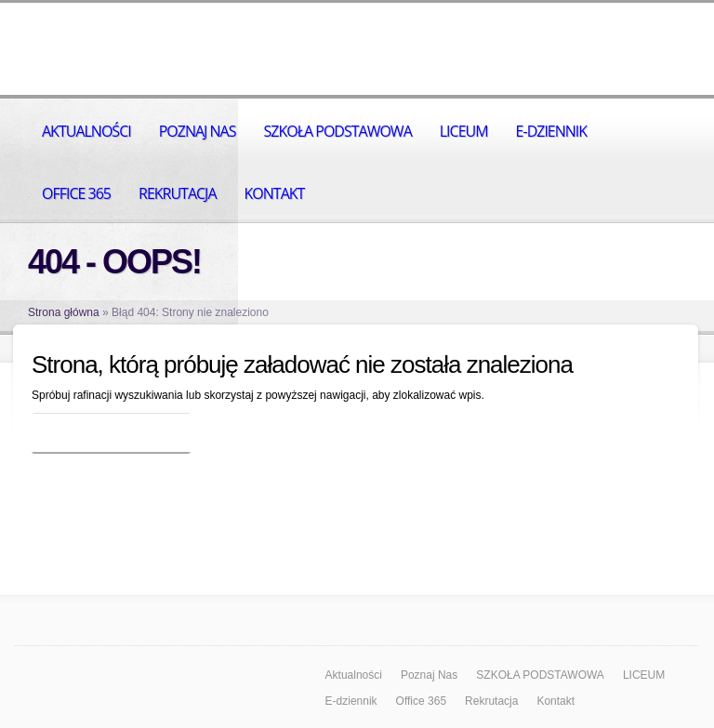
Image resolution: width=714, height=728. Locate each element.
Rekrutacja (178, 193)
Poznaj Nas (198, 131)
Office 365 (76, 193)
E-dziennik (552, 131)
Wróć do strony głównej (111, 433)
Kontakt (275, 193)
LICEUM (464, 131)
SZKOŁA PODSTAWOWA (337, 131)
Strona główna (64, 312)
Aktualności (86, 131)
